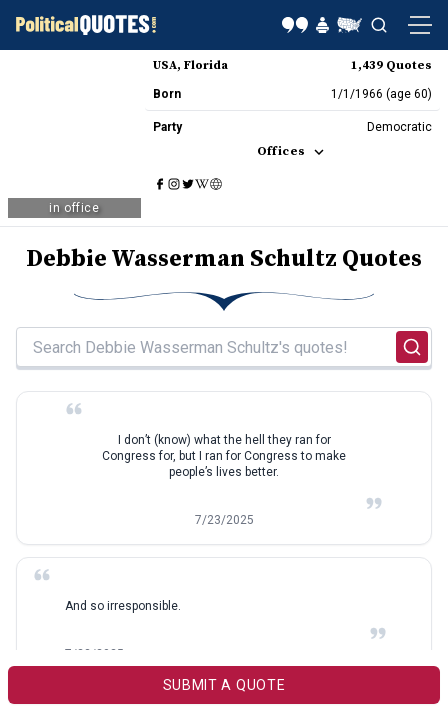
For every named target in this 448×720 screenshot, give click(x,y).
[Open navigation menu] (420, 25)
